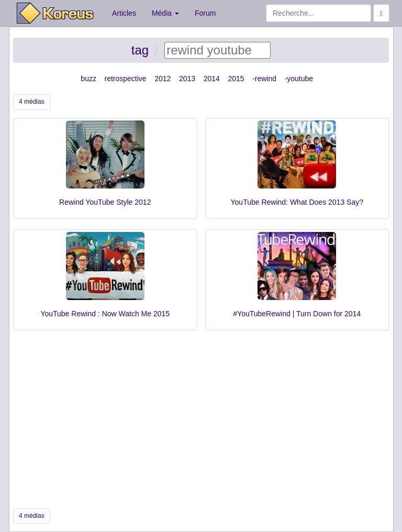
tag (140, 50)
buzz (88, 79)
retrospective (126, 79)
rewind (266, 79)
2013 (187, 79)
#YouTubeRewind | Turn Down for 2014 (297, 314)
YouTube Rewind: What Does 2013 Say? (297, 202)
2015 (236, 79)
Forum (205, 13)
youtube (300, 79)
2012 (163, 79)
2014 (212, 79)
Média (165, 13)
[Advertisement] (201, 419)
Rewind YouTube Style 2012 (105, 202)
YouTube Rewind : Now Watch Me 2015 (105, 314)
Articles (124, 13)
